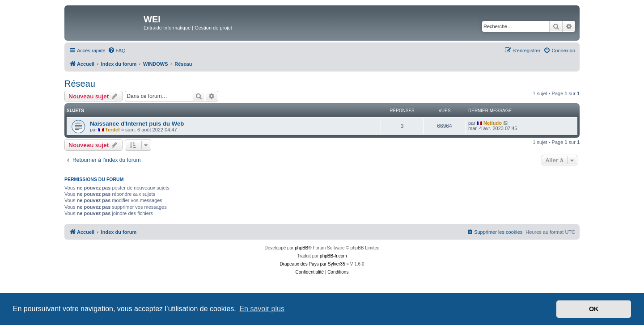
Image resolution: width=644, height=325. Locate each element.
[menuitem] (117, 51)
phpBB (301, 248)
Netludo (493, 123)
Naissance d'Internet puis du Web (137, 124)
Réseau (80, 84)
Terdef (112, 130)
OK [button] (594, 309)
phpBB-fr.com (333, 256)
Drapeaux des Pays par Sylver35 (313, 264)
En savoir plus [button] (262, 309)
